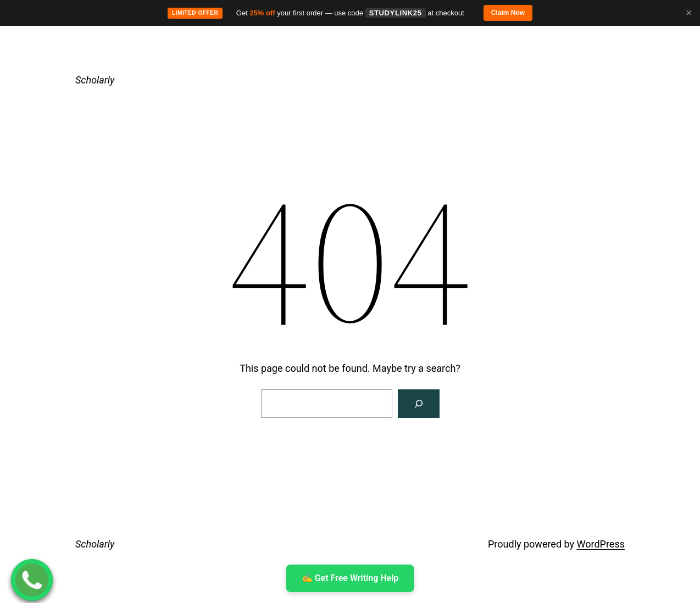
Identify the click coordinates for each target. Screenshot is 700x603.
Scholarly (95, 80)
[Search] (419, 404)
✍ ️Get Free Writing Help (350, 578)
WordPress (601, 544)
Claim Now (508, 13)
